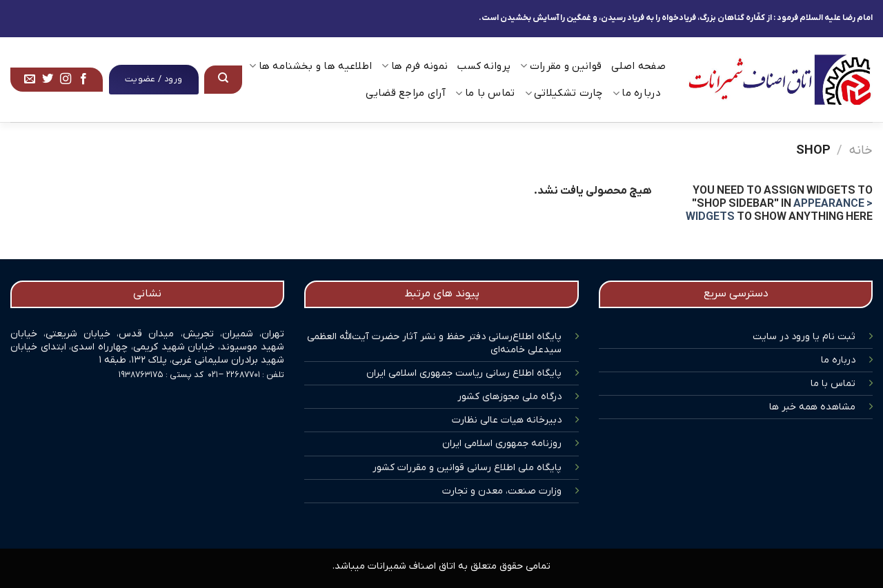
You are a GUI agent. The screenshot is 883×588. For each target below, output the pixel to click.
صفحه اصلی (638, 66)
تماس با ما (485, 93)
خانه (861, 150)
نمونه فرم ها (415, 66)
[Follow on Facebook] (83, 79)
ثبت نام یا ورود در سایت (804, 337)
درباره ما (637, 93)
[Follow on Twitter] (48, 79)
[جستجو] (224, 79)
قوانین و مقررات (561, 66)
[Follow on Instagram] (66, 79)
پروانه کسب (484, 66)
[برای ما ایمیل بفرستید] (30, 79)
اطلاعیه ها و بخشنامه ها (310, 66)
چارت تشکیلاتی (564, 93)
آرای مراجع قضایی (406, 93)
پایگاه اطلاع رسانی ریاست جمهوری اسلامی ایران (464, 373)
